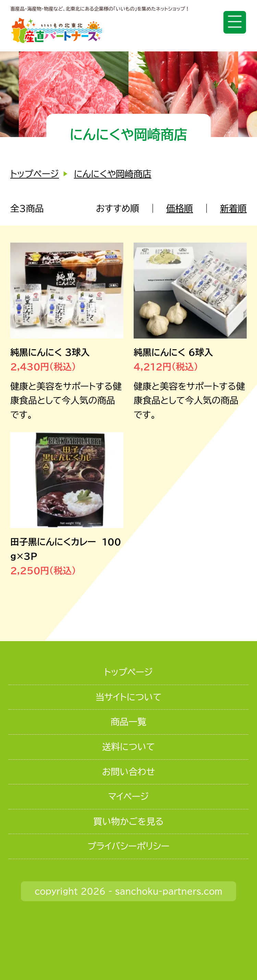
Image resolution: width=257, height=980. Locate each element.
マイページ (128, 796)
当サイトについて (128, 697)
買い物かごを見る (128, 821)
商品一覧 (128, 722)
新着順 (233, 208)
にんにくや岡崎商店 (113, 174)
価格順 (180, 208)
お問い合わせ (128, 772)
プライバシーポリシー (128, 846)
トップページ (35, 174)
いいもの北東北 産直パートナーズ (57, 30)
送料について (128, 747)
